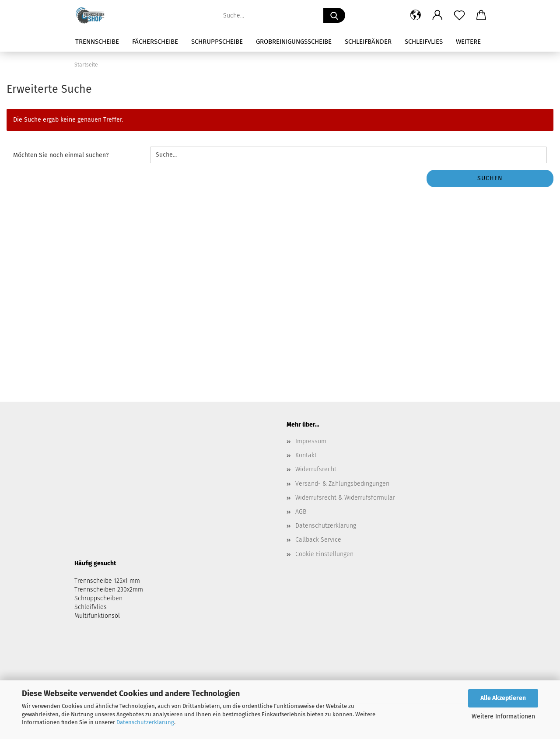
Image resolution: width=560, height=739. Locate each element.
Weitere (468, 42)
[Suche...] (334, 15)
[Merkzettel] (459, 15)
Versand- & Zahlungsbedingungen (342, 484)
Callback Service (318, 540)
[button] (416, 15)
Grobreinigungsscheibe (294, 42)
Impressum (311, 441)
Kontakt (306, 455)
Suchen (490, 178)
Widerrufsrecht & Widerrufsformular (345, 498)
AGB (301, 512)
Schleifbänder (368, 42)
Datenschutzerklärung (145, 722)
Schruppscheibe (217, 42)
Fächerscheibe (155, 42)
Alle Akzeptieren (503, 698)
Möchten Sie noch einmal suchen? (61, 155)
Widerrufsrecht (316, 469)
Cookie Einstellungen (324, 554)
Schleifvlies (424, 42)
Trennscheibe (97, 42)
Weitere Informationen (503, 716)
